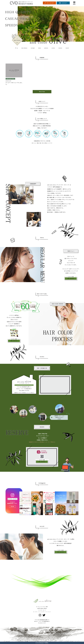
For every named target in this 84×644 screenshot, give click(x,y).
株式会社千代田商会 (44, 643)
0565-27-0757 (43, 623)
